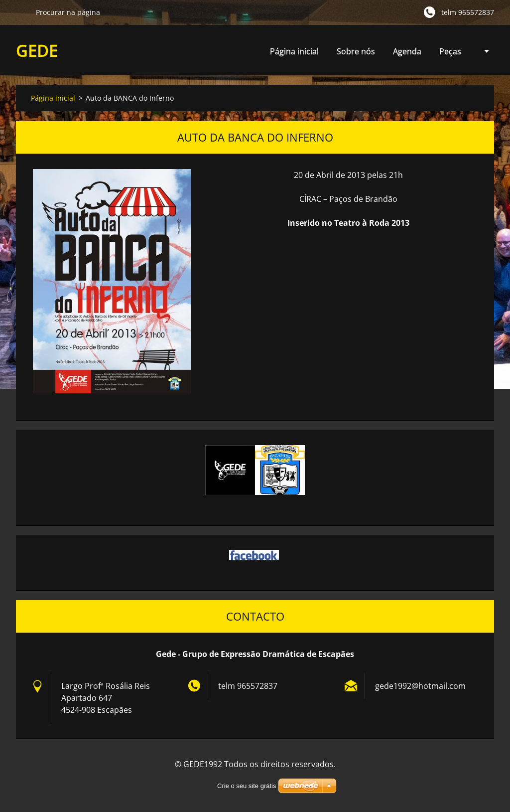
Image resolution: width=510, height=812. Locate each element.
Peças (450, 54)
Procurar (22, 12)
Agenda (407, 54)
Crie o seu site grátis (247, 786)
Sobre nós (356, 51)
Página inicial (294, 51)
